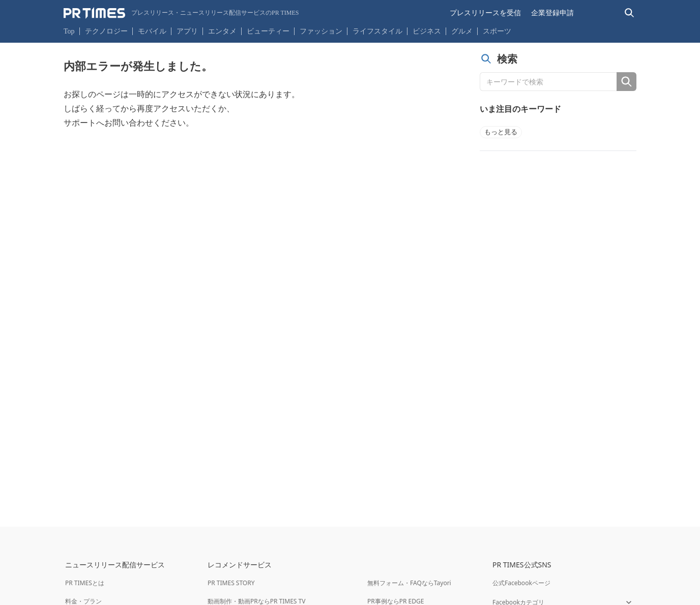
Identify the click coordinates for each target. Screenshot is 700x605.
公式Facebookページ (521, 583)
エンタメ (222, 31)
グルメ (462, 31)
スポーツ (497, 31)
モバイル (152, 31)
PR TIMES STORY (231, 583)
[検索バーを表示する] (630, 13)
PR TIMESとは (85, 583)
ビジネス (427, 31)
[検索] (626, 82)
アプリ (187, 31)
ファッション (321, 31)
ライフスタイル (377, 31)
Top (69, 31)
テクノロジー (106, 31)
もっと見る (501, 132)
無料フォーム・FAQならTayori (409, 583)
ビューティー (268, 31)
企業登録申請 (552, 13)
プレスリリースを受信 (485, 13)
